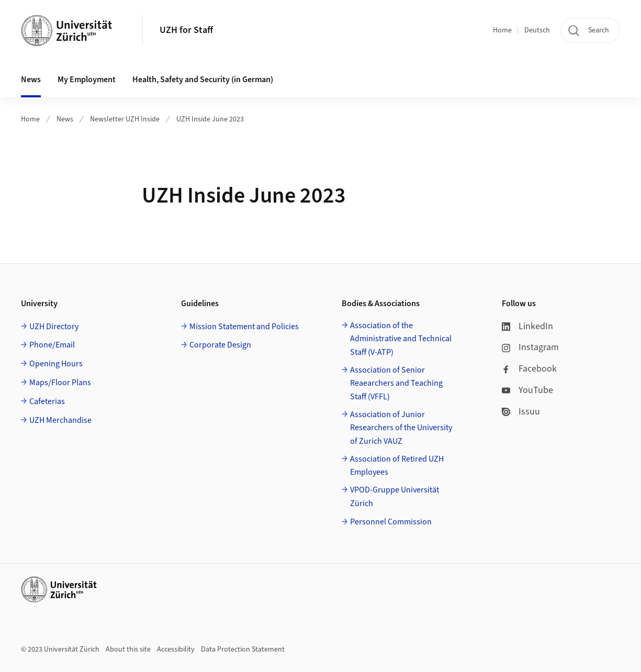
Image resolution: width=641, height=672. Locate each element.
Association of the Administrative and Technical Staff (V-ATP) (401, 339)
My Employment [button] (87, 80)
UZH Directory (54, 327)
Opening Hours (56, 364)
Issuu (521, 412)
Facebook (529, 369)
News (65, 119)
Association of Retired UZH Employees (397, 466)
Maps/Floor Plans (60, 383)
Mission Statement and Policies (244, 327)
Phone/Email (52, 345)
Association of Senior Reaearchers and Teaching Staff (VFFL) (396, 383)
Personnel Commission (391, 522)
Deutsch (537, 30)
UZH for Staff (186, 30)
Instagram (530, 347)
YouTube (527, 390)
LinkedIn (527, 326)
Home (502, 30)
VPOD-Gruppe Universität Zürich (395, 497)
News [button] (31, 80)
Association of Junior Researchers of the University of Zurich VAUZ (401, 428)
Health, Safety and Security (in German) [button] (203, 80)
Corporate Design (220, 345)
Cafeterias (47, 401)
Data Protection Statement (243, 649)
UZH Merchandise (60, 420)
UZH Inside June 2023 (210, 119)
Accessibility (176, 649)
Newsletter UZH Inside (125, 119)
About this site (128, 649)
